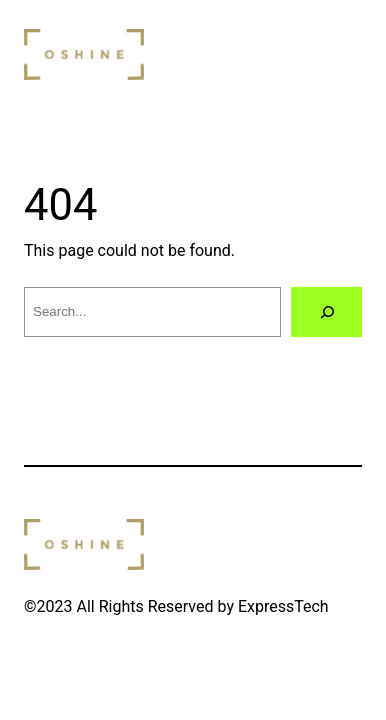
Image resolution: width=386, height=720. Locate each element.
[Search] (326, 311)
